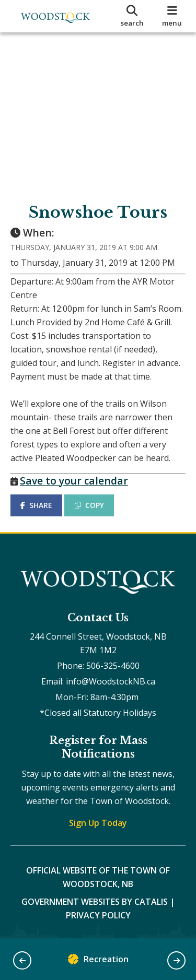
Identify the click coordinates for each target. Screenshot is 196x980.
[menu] (172, 16)
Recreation (98, 961)
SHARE (36, 505)
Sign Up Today (98, 823)
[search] (132, 16)
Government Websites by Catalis (95, 902)
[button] (22, 960)
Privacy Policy (98, 915)
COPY (89, 505)
